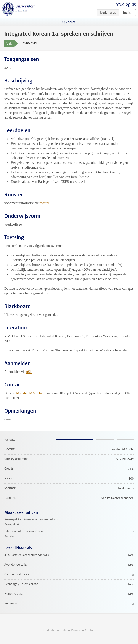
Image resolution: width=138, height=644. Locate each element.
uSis (29, 372)
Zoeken (71, 22)
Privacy (76, 630)
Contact (90, 630)
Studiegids (126, 4)
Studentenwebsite (55, 630)
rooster (44, 203)
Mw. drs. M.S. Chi (29, 393)
